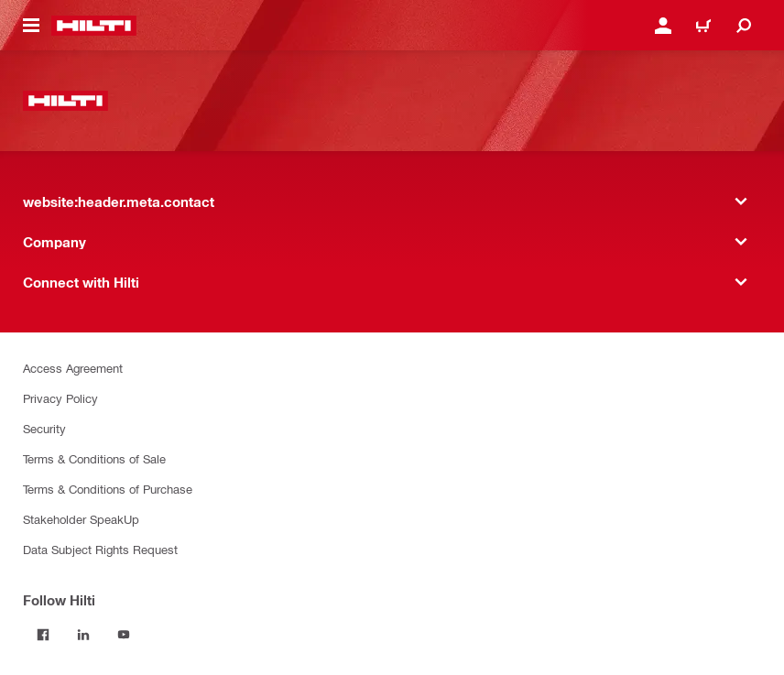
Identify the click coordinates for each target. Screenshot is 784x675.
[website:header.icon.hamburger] (31, 26)
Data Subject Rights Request (100, 549)
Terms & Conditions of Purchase (108, 489)
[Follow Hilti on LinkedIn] (83, 635)
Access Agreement (73, 368)
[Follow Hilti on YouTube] (124, 635)
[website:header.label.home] (94, 26)
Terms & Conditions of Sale (94, 458)
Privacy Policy (60, 398)
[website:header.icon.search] (744, 26)
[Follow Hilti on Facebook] (43, 635)
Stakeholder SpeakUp (81, 519)
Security (44, 428)
